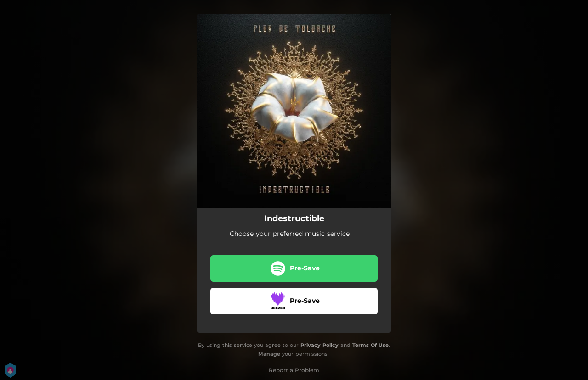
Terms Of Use (370, 345)
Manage (269, 354)
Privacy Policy (319, 345)
